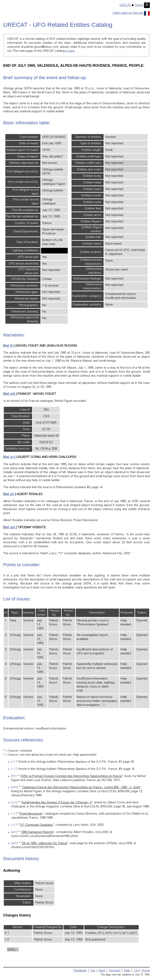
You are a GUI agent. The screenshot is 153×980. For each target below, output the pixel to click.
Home (139, 5)
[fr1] (14, 776)
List (136, 971)
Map (127, 971)
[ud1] (14, 843)
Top (93, 971)
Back (102, 971)
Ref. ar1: (10, 494)
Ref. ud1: (10, 528)
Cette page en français (131, 13)
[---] (13, 762)
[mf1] (15, 787)
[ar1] (14, 832)
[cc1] (14, 803)
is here (70, 51)
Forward (115, 971)
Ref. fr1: (9, 346)
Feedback (80, 971)
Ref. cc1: (10, 457)
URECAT (125, 5)
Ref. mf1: (10, 394)
